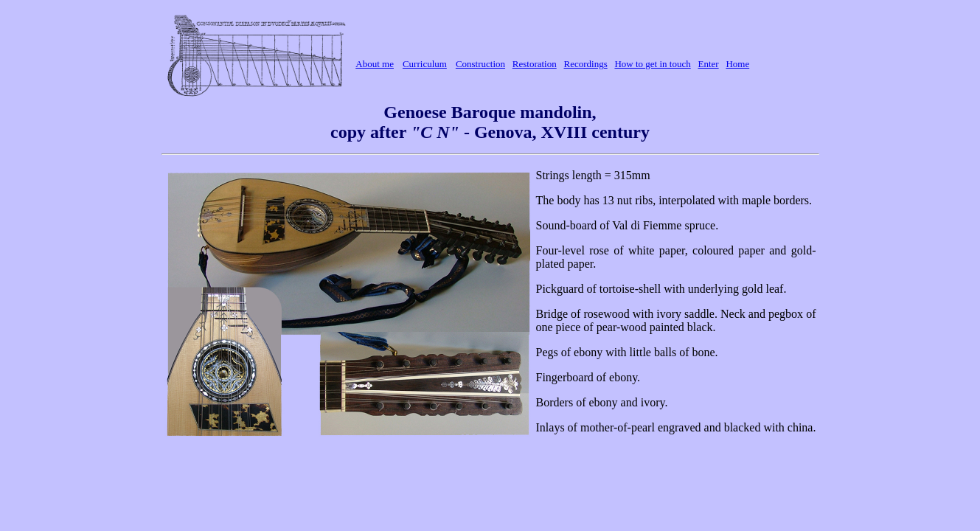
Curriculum (425, 64)
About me (375, 64)
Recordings (585, 64)
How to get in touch (652, 64)
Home (737, 64)
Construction (480, 64)
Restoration (535, 64)
